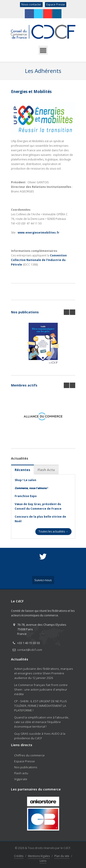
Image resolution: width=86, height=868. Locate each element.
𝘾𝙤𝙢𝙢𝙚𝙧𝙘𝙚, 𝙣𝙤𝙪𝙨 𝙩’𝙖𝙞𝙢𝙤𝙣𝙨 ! (31, 488)
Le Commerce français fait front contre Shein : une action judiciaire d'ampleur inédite (41, 690)
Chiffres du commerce (29, 755)
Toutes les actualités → (53, 531)
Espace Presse (56, 4)
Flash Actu (46, 470)
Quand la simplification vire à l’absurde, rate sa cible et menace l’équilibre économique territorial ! (42, 722)
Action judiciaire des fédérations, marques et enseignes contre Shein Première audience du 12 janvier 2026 (44, 673)
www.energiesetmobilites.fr (39, 233)
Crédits (19, 856)
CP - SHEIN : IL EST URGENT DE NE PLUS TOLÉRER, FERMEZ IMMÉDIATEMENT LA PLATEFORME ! (41, 706)
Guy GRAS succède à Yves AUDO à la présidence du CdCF (40, 736)
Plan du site (62, 856)
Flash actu (21, 773)
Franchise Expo (26, 496)
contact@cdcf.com (30, 650)
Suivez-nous (43, 580)
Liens (43, 861)
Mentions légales (39, 856)
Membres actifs (24, 385)
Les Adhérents (43, 71)
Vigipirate (21, 779)
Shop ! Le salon (25, 480)
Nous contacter (31, 4)
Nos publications (25, 312)
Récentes (22, 470)
